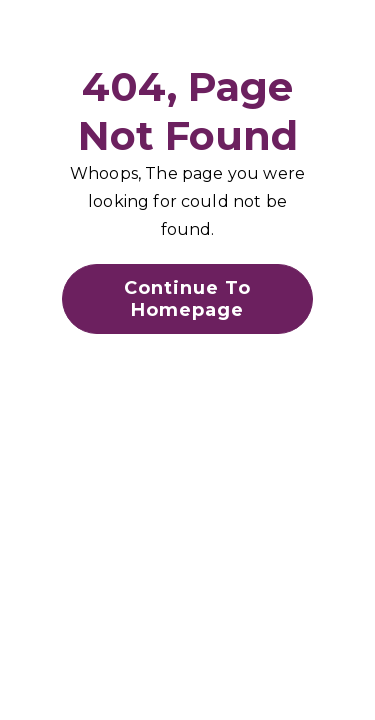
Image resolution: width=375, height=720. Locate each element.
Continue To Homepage (187, 299)
